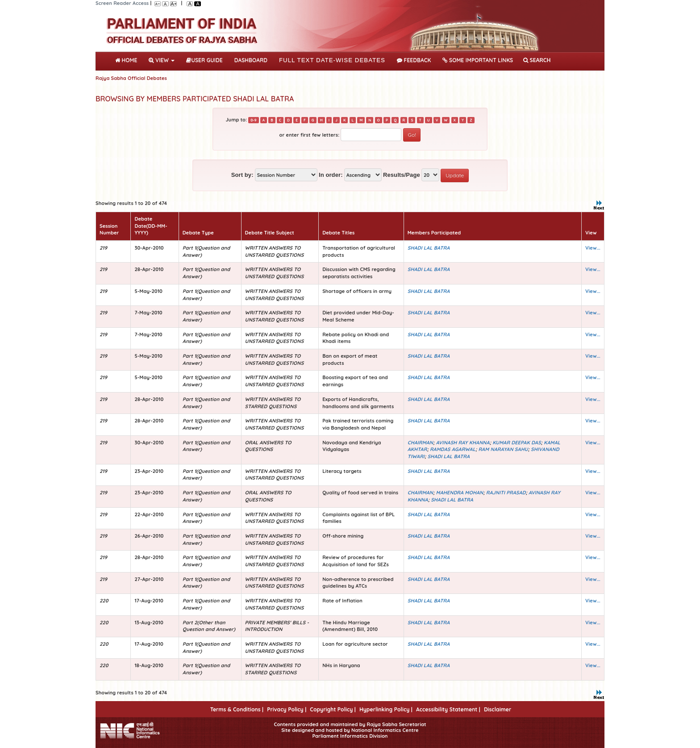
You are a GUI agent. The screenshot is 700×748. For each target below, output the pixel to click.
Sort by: (242, 175)
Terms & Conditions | (237, 709)
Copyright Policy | (333, 709)
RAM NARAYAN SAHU (503, 449)
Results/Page (402, 175)
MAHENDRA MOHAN (460, 493)
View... (593, 248)
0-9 (253, 120)
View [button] (162, 60)
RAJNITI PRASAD (506, 493)
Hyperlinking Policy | (386, 709)
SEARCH (537, 60)
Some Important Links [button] (478, 60)
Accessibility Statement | (448, 709)
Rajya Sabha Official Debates (131, 78)
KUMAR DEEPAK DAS (517, 443)
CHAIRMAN (420, 443)
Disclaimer (498, 709)
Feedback (414, 60)
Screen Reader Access (122, 3)
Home (128, 59)
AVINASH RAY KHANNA (463, 443)
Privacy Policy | (287, 709)
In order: (331, 175)
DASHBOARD (251, 60)
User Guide (204, 60)
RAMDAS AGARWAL (453, 449)
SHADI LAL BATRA (429, 248)
